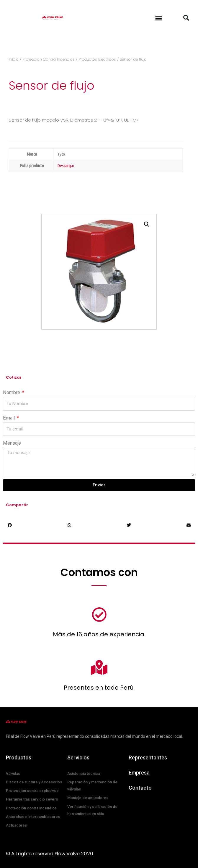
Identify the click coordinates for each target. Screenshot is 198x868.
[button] (159, 18)
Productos (19, 758)
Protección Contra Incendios (49, 59)
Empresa (139, 773)
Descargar (66, 166)
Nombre (12, 392)
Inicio (14, 59)
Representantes (148, 758)
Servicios (78, 758)
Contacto (140, 788)
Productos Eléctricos (97, 59)
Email (9, 418)
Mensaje (12, 443)
